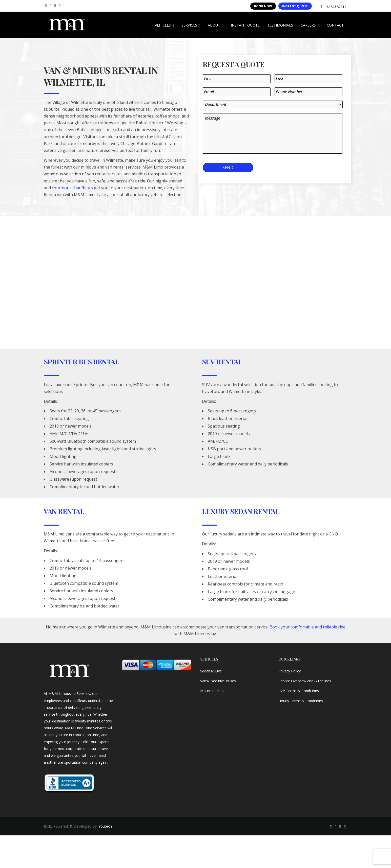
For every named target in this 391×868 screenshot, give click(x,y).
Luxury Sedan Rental (241, 511)
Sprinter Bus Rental (81, 362)
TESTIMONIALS (280, 25)
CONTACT (335, 25)
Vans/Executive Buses (218, 681)
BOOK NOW (263, 6)
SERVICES (191, 25)
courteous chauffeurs (72, 188)
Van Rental (64, 511)
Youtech (105, 826)
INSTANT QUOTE (295, 6)
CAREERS (310, 25)
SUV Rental (222, 362)
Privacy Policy (290, 671)
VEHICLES (164, 25)
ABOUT (215, 25)
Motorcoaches (212, 691)
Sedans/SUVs (211, 671)
